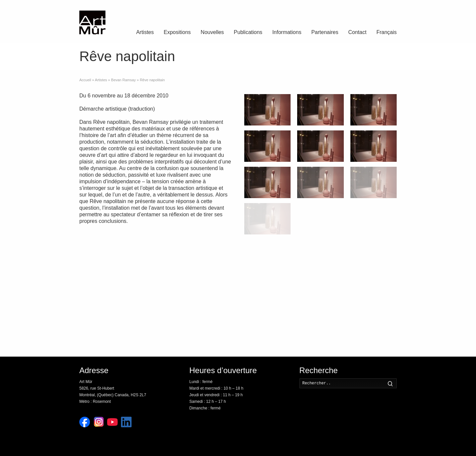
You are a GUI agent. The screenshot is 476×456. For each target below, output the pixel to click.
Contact (357, 32)
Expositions (177, 32)
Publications (248, 32)
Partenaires (325, 32)
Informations (287, 32)
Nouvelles (212, 32)
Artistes (145, 32)
